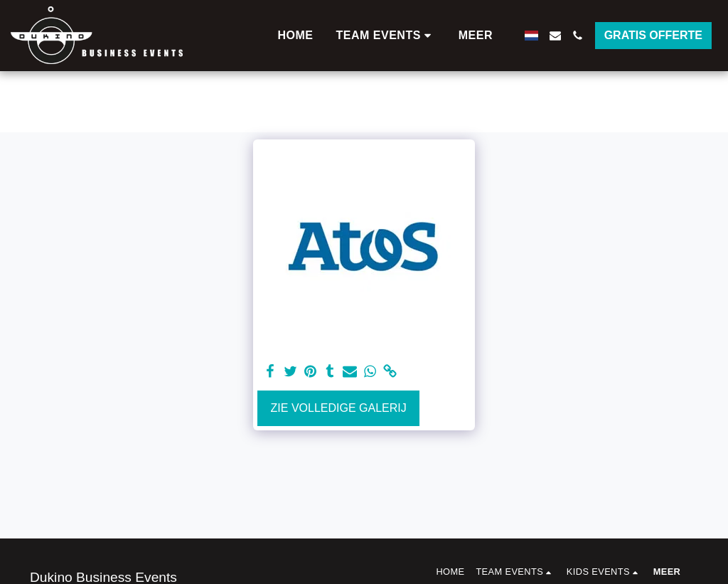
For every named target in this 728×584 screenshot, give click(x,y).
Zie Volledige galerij (339, 408)
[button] (386, 36)
